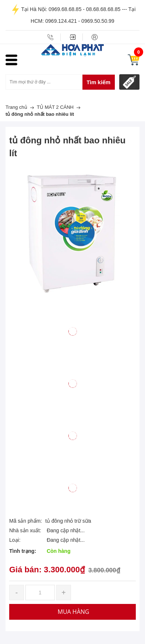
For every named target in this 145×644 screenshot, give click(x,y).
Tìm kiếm (99, 82)
